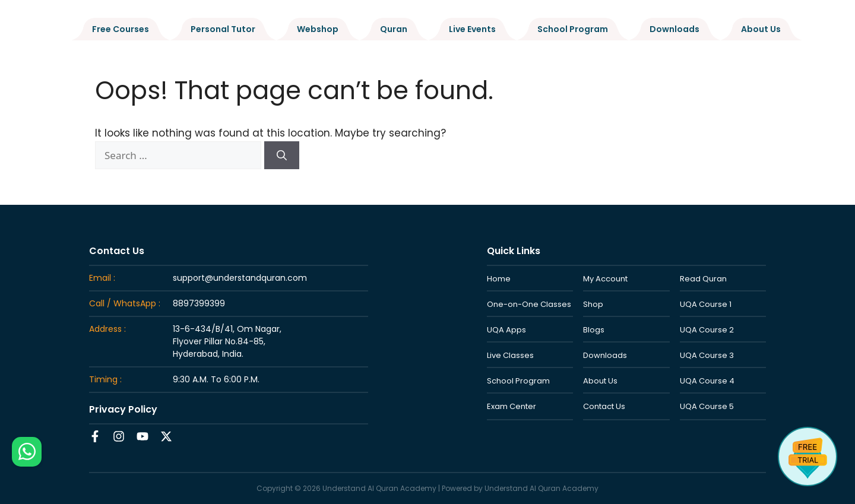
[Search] (282, 156)
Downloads (674, 29)
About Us (761, 29)
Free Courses (121, 29)
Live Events (472, 29)
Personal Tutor (223, 29)
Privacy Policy (123, 409)
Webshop (318, 29)
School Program (573, 29)
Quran (394, 29)
